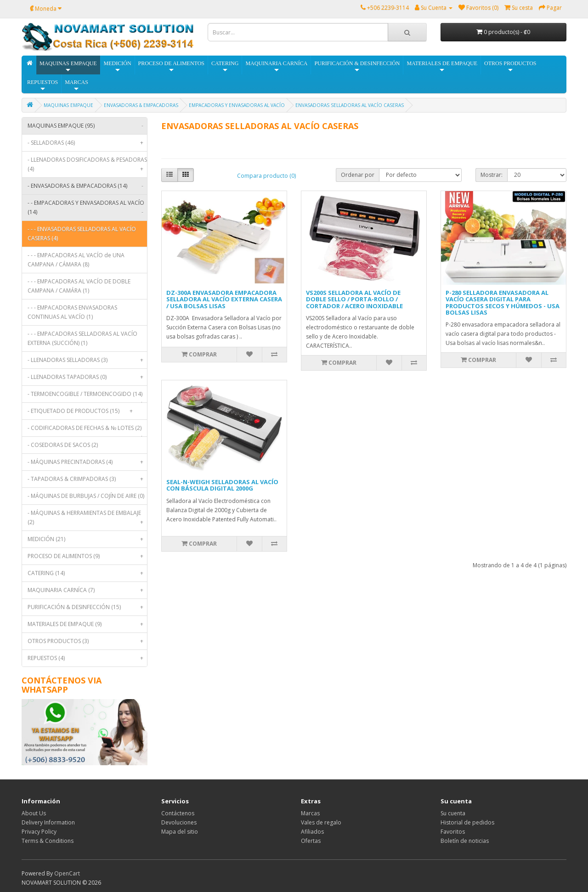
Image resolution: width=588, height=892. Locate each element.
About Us (34, 813)
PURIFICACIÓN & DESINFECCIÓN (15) (87, 607)
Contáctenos (178, 813)
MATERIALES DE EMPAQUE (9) (87, 624)
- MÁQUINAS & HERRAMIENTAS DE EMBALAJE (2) (87, 520)
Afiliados (312, 832)
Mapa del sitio (180, 832)
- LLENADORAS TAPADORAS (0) (87, 377)
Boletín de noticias (465, 841)
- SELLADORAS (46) (87, 143)
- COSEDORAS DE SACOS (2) (63, 445)
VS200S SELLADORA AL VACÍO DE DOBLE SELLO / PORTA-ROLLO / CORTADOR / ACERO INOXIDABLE (354, 299)
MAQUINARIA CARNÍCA (276, 67)
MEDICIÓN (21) (87, 539)
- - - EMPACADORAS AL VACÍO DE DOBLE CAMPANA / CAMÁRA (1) (79, 286)
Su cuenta (453, 813)
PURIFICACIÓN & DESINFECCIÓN (357, 67)
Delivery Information (48, 822)
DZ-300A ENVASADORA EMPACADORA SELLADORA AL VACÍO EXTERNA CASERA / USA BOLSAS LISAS (224, 299)
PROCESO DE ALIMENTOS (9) (87, 556)
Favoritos (453, 832)
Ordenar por (358, 175)
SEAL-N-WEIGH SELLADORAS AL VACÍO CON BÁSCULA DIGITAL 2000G (222, 485)
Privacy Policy (39, 832)
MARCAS (76, 86)
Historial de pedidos (467, 822)
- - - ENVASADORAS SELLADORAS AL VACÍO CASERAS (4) (82, 234)
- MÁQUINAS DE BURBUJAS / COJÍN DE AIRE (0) (86, 496)
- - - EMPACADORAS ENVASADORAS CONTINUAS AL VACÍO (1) (72, 312)
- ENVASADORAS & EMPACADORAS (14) (87, 186)
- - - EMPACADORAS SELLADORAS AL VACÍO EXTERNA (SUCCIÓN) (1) (82, 338)
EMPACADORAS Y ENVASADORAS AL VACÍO (237, 105)
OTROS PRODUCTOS (510, 67)
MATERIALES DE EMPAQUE (442, 67)
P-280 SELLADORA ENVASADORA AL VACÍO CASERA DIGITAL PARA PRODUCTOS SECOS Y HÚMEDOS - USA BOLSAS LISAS (503, 302)
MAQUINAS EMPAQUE (68, 67)
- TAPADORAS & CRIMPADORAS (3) (87, 479)
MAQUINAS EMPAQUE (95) (87, 126)
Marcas (310, 813)
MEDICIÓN (118, 67)
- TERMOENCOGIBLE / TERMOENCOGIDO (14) (87, 396)
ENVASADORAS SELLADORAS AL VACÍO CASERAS (350, 105)
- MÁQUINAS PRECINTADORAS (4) (87, 462)
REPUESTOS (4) (87, 658)
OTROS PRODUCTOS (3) (87, 641)
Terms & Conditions (48, 841)
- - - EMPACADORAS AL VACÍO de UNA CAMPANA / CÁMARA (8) (76, 260)
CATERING (225, 67)
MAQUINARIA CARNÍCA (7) (87, 590)
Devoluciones (179, 822)
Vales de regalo (321, 822)
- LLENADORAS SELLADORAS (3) (87, 360)
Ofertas (311, 841)
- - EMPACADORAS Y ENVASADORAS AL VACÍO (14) (87, 210)
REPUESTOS (42, 86)
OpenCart (67, 873)
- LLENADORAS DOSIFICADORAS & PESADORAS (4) (87, 167)
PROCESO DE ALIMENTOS (171, 67)
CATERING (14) (87, 573)
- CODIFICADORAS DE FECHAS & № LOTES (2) (87, 430)
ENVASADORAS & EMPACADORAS (141, 105)
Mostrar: (492, 175)
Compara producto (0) (266, 176)
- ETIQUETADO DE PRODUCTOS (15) (82, 411)
